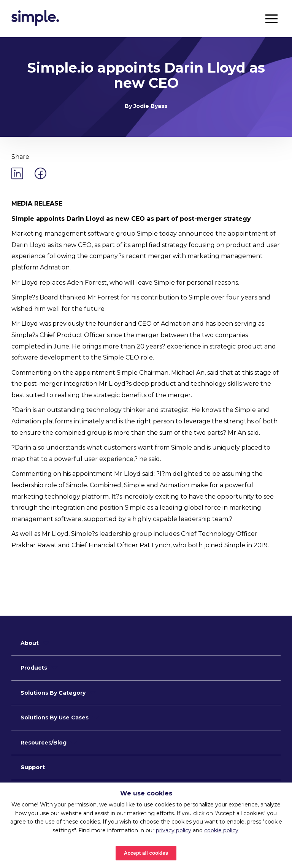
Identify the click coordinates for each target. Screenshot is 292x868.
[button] (271, 19)
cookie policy (221, 830)
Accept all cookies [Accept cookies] (146, 853)
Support (33, 767)
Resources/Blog (44, 743)
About (30, 643)
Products (34, 668)
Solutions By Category (53, 693)
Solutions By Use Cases (55, 718)
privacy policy (174, 830)
